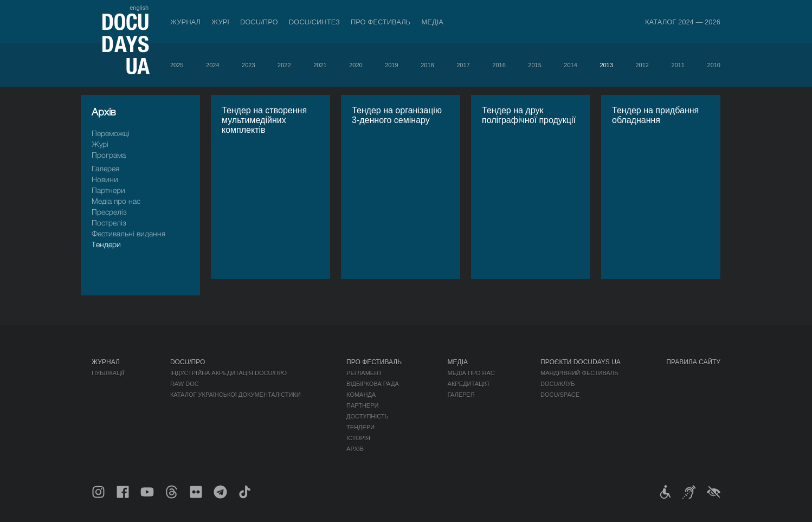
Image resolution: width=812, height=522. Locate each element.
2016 (499, 65)
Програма (109, 155)
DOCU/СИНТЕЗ (314, 22)
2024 (212, 65)
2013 (606, 65)
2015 (534, 65)
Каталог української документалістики (236, 395)
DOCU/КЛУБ (558, 384)
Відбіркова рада (373, 384)
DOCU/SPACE (560, 395)
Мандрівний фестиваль (579, 373)
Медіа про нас (116, 201)
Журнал (185, 22)
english (139, 8)
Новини (105, 179)
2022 (284, 65)
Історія (358, 438)
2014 (570, 65)
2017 (463, 65)
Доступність (368, 416)
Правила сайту (693, 362)
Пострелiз (109, 223)
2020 (356, 65)
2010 (714, 65)
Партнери (108, 190)
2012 (642, 65)
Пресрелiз (109, 212)
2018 (427, 65)
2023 (248, 65)
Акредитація (469, 384)
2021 (320, 65)
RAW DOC (185, 384)
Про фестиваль (381, 22)
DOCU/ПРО (259, 22)
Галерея (105, 168)
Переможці (111, 133)
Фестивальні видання (128, 233)
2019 (391, 65)
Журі (220, 22)
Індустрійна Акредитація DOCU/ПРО (228, 373)
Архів (355, 449)
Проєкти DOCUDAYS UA (581, 362)
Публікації (108, 373)
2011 (678, 65)
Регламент (364, 373)
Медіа (432, 22)
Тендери (106, 244)
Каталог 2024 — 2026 (683, 22)
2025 (177, 65)
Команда (361, 395)
